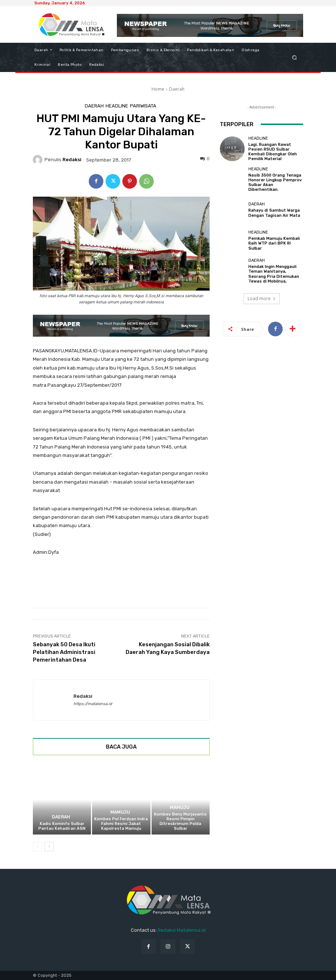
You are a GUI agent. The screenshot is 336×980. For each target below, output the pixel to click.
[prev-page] (37, 847)
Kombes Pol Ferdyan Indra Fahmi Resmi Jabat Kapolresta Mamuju (121, 824)
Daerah (177, 89)
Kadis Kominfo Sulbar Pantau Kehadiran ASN (62, 826)
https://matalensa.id (93, 704)
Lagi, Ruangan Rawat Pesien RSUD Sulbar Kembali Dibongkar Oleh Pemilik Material (273, 152)
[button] (295, 57)
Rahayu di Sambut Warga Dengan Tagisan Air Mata (274, 213)
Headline (117, 106)
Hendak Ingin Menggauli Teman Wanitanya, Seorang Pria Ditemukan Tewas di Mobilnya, (274, 274)
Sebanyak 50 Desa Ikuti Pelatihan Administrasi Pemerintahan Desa (64, 652)
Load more (262, 298)
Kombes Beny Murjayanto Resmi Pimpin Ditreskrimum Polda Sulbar (180, 822)
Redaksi (72, 160)
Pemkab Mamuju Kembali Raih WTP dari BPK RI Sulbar (274, 243)
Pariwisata (143, 106)
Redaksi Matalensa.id (182, 930)
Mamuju (120, 812)
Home (158, 89)
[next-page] (49, 847)
